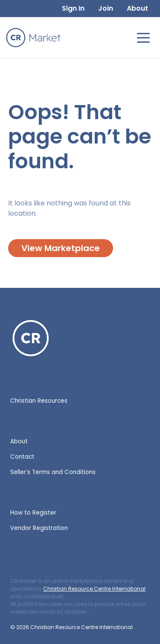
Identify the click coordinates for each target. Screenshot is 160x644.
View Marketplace (61, 248)
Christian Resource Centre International (94, 589)
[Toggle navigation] (143, 37)
